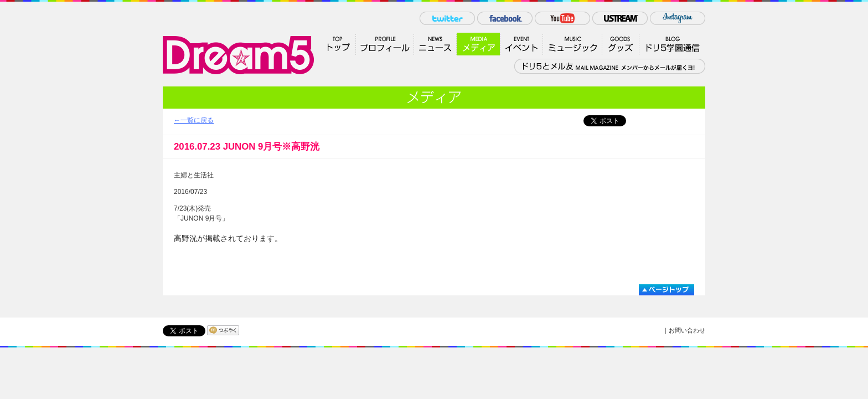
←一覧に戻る (194, 120)
